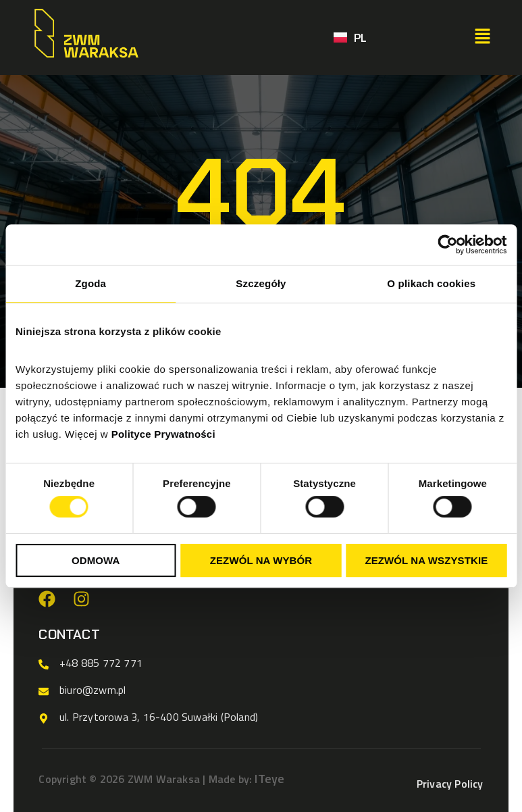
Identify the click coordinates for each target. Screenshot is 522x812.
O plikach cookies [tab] (431, 283)
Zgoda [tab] (90, 283)
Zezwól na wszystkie (426, 560)
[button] (482, 37)
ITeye (269, 779)
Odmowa (96, 560)
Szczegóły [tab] (261, 283)
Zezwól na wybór (261, 560)
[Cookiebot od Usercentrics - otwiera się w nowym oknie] (447, 245)
